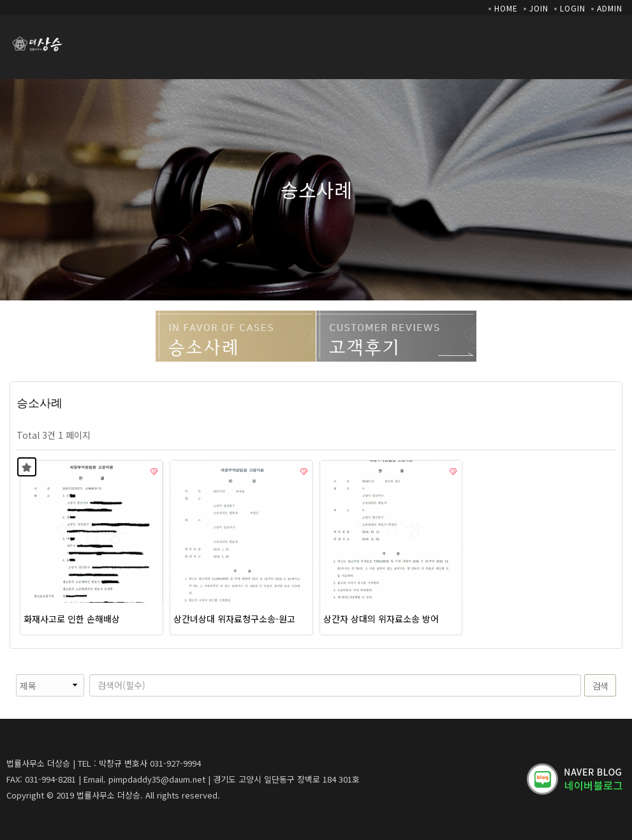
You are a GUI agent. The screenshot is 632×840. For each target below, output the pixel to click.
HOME (506, 8)
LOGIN (573, 8)
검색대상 (10, 674)
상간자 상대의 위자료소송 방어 (381, 619)
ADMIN (610, 8)
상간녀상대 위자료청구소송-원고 (234, 619)
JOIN (539, 8)
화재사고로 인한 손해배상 (72, 619)
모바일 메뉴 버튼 (616, 41)
